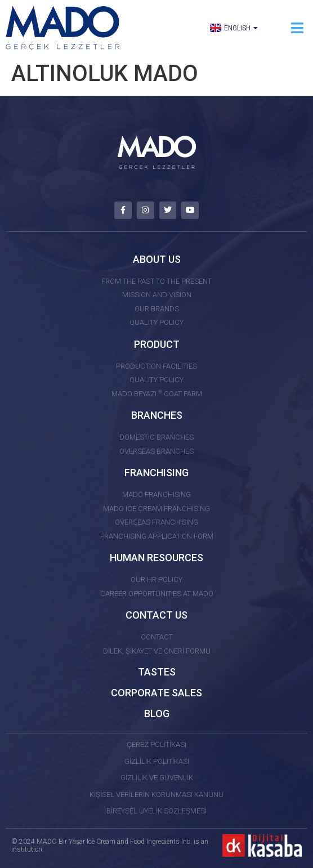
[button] (298, 28)
